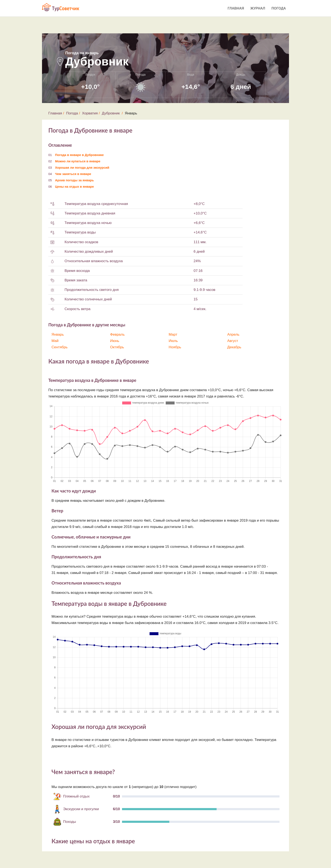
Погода (279, 8)
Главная (236, 8)
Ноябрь (175, 347)
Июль (173, 341)
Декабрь (234, 347)
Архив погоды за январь (75, 180)
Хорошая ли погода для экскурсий (82, 167)
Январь (58, 334)
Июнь (115, 341)
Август (233, 341)
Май (55, 341)
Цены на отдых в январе (75, 186)
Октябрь (117, 347)
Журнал (258, 8)
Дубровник (111, 113)
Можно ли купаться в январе (78, 161)
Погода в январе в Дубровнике (79, 155)
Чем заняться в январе (73, 174)
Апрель (233, 334)
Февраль (117, 334)
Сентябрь (60, 347)
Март (173, 334)
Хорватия (90, 113)
